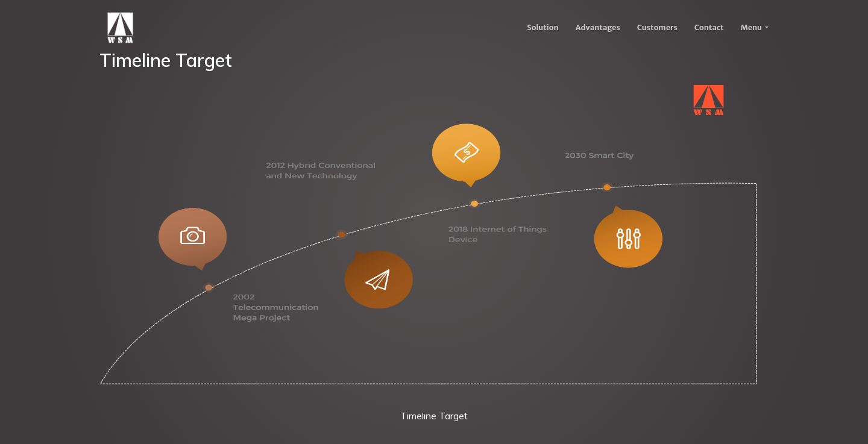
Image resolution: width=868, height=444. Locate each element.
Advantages (598, 27)
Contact (709, 27)
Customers (657, 27)
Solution (542, 27)
